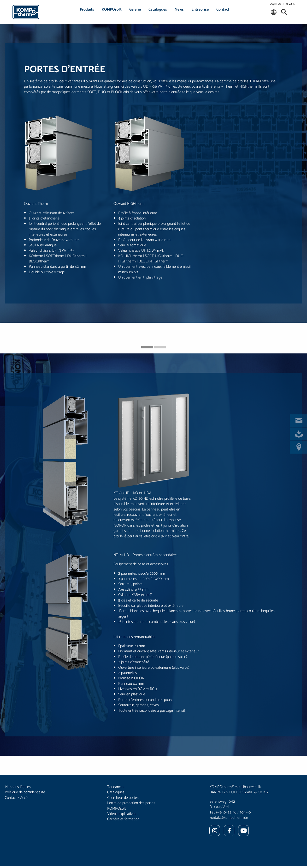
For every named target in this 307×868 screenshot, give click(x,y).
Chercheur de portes (123, 798)
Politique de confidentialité (25, 792)
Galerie (135, 9)
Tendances (116, 787)
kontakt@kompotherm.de (229, 818)
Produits (87, 9)
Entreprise (200, 9)
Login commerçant (282, 4)
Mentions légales (18, 787)
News (179, 9)
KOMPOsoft (112, 9)
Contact (223, 9)
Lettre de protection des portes (131, 803)
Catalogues (158, 9)
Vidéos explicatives (122, 814)
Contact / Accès (17, 798)
